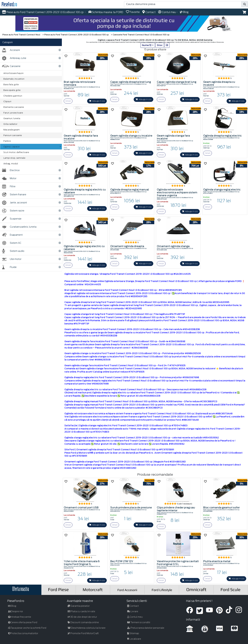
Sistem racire (13, 211)
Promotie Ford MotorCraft (83, 633)
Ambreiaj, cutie (14, 58)
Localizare (134, 639)
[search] (245, 4)
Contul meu (135, 617)
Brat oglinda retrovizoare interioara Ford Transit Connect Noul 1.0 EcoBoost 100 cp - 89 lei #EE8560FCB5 (123, 290)
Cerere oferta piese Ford (23, 622)
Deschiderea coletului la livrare (87, 628)
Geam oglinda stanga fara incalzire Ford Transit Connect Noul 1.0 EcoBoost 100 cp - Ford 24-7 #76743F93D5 (125, 365)
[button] (244, 12)
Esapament (12, 235)
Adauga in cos (97, 101)
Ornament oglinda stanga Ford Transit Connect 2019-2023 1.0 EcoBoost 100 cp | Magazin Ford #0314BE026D (125, 462)
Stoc (160, 45)
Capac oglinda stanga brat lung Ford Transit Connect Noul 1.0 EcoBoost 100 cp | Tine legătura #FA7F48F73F (125, 314)
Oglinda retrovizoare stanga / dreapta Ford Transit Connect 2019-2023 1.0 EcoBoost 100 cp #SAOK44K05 (127, 274)
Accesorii (11, 50)
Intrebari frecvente (20, 617)
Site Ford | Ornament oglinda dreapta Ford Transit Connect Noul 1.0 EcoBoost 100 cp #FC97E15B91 (119, 450)
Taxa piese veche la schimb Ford (27, 628)
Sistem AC (12, 243)
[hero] (124, 24)
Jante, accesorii (14, 203)
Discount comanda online (83, 622)
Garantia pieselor (79, 606)
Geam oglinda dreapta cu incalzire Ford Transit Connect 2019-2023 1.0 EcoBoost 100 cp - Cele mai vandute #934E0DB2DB (132, 329)
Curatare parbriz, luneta (19, 227)
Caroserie (11, 66)
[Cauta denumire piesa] (183, 4)
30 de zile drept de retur (82, 617)
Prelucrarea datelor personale (146, 628)
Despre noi (15, 611)
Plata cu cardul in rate (81, 611)
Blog (12, 606)
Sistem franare (14, 195)
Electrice (11, 170)
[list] (167, 45)
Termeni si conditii (139, 622)
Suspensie (12, 219)
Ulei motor (12, 259)
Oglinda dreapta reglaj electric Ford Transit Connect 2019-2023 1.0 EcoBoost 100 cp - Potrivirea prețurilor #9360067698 (132, 377)
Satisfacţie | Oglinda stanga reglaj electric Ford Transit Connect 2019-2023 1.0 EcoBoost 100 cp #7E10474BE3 (126, 426)
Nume (147, 45)
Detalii (68, 101)
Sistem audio (13, 251)
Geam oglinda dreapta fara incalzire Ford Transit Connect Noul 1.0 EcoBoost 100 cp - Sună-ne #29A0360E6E (125, 341)
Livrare (133, 611)
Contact (133, 606)
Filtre (9, 187)
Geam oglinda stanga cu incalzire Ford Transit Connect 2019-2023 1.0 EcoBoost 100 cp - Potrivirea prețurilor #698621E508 (133, 353)
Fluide (9, 267)
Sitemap (133, 633)
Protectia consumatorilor (23, 633)
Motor (9, 178)
